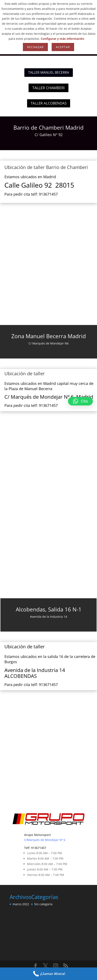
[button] (80, 401)
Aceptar (63, 47)
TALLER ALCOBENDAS (49, 103)
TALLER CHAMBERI (48, 88)
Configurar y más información (62, 39)
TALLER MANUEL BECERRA (49, 72)
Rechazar (35, 47)
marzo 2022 (21, 904)
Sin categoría (43, 904)
